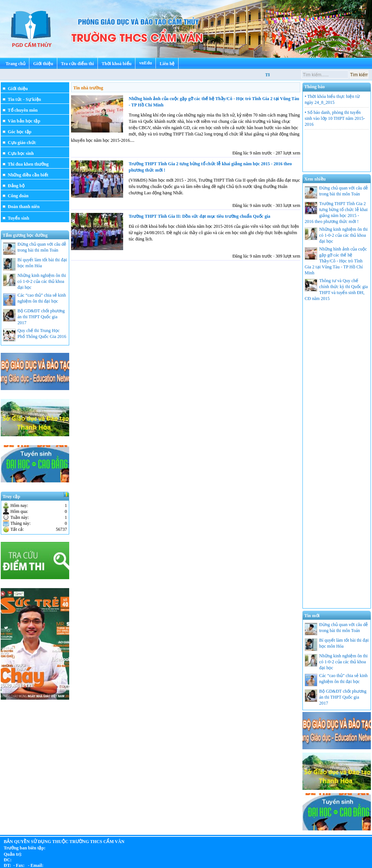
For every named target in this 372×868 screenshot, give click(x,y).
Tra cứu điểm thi (77, 64)
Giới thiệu (43, 64)
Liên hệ (167, 64)
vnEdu (145, 63)
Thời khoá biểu (116, 64)
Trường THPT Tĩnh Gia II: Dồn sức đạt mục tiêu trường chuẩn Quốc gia (200, 216)
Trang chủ (15, 64)
